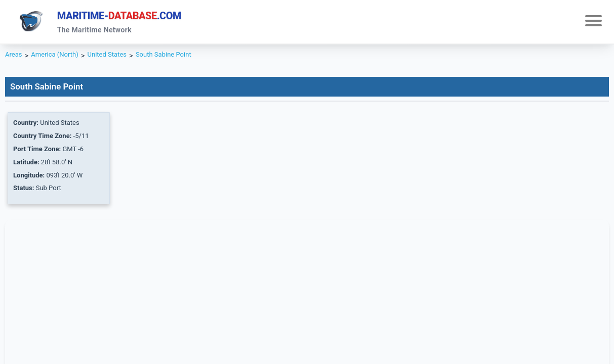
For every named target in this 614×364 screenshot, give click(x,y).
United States (120, 59)
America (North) (61, 59)
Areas (15, 59)
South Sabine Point (183, 59)
